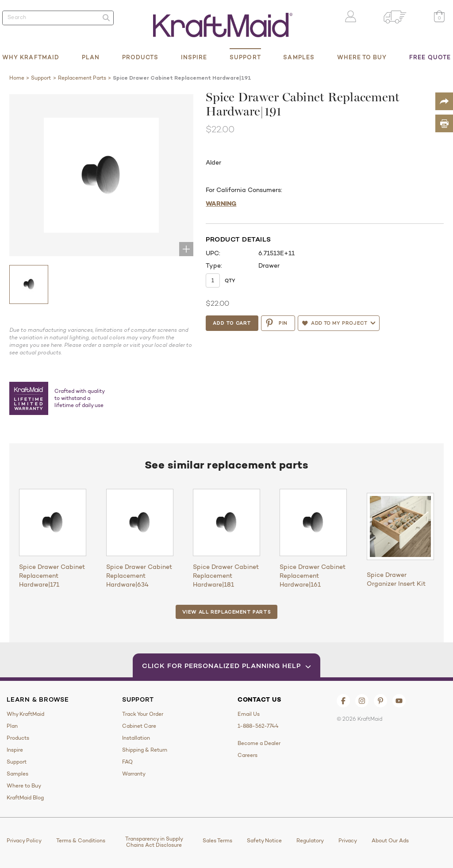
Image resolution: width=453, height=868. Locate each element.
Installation (136, 738)
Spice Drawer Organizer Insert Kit (396, 579)
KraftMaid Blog (25, 798)
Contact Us (259, 699)
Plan (91, 57)
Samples (299, 57)
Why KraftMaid (31, 57)
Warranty (134, 774)
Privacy (348, 841)
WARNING (221, 204)
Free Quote (430, 57)
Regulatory (310, 841)
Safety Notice (264, 841)
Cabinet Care (139, 726)
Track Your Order (143, 714)
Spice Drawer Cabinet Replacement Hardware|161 (313, 576)
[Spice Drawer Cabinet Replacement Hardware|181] (226, 522)
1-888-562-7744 (258, 726)
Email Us (249, 714)
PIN (276, 323)
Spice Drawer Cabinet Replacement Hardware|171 (52, 576)
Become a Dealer (259, 743)
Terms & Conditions (81, 841)
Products (140, 57)
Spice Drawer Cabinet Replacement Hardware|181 (226, 576)
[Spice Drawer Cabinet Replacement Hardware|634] (140, 522)
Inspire (194, 57)
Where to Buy (362, 57)
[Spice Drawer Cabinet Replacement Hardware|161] (313, 522)
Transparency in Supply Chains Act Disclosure (154, 842)
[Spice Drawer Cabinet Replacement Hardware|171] (53, 522)
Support (245, 57)
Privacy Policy (24, 841)
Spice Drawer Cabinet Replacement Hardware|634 (139, 576)
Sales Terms (217, 841)
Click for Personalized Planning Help (227, 666)
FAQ (127, 762)
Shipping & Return (145, 750)
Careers (248, 755)
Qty (230, 280)
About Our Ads (390, 841)
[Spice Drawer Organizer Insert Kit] (400, 526)
